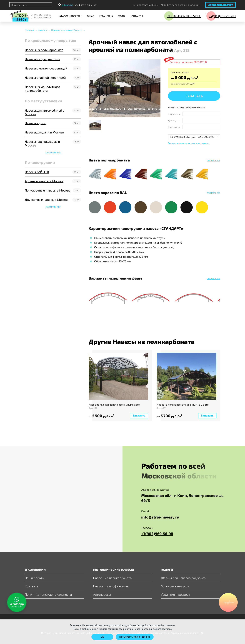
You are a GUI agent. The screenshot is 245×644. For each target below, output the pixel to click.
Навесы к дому (36, 123)
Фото (121, 16)
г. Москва (68, 5)
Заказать (194, 96)
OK (102, 637)
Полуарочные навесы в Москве (48, 190)
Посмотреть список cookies (135, 637)
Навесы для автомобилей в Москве (45, 112)
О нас (91, 16)
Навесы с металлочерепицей (46, 68)
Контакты (136, 16)
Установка (106, 16)
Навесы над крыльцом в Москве (42, 143)
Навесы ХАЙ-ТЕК (37, 172)
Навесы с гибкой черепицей (45, 77)
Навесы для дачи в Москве (44, 132)
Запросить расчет (220, 5)
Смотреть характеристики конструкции (188, 143)
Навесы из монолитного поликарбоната (42, 89)
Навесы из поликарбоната (44, 50)
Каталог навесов (69, 16)
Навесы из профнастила (42, 59)
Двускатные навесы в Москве (47, 199)
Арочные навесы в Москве (44, 181)
